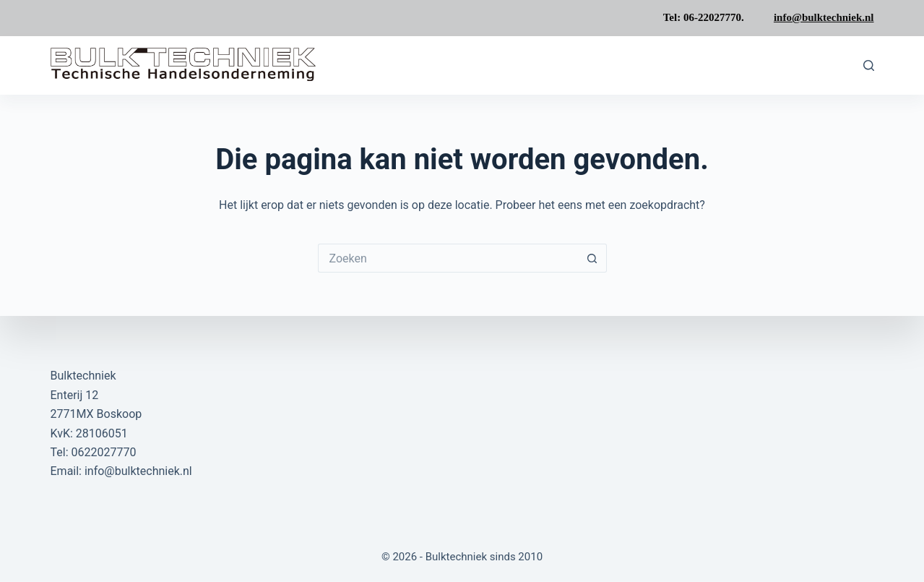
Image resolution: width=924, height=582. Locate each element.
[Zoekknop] (592, 258)
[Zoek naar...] (448, 258)
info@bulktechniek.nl (824, 17)
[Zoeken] (869, 65)
